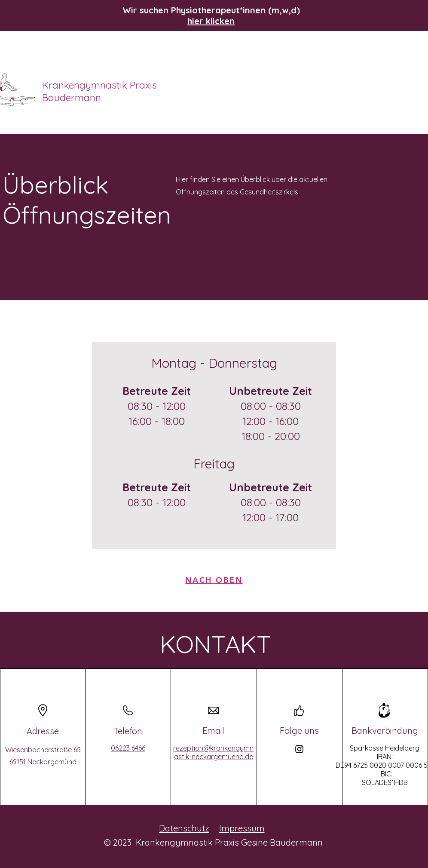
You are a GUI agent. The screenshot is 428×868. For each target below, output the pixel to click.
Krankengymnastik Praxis (101, 85)
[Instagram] (299, 749)
